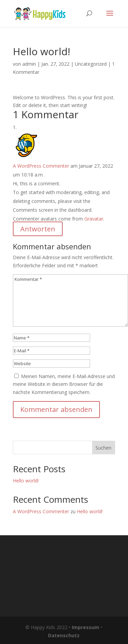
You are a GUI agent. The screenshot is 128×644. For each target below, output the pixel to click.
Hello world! (26, 481)
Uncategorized (91, 64)
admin (29, 64)
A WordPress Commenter (41, 166)
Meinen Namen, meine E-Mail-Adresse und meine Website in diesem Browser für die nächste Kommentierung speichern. (64, 384)
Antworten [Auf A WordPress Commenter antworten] (38, 229)
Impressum (86, 627)
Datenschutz (64, 635)
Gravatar (94, 219)
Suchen (103, 448)
